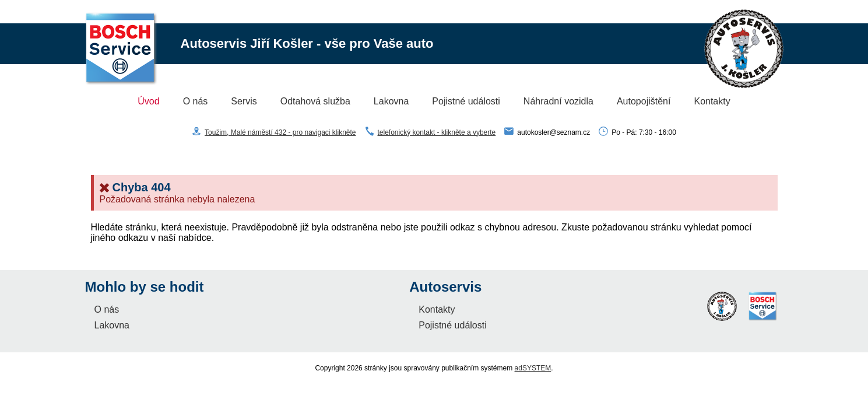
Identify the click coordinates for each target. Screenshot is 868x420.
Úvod (148, 101)
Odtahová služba (315, 101)
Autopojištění (644, 101)
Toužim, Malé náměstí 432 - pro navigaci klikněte (280, 132)
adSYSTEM (533, 368)
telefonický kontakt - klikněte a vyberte (437, 132)
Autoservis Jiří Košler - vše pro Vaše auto (307, 43)
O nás (196, 101)
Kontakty (712, 101)
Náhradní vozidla (558, 101)
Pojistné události (466, 101)
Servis (244, 101)
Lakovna (391, 101)
